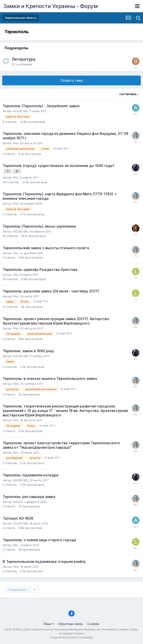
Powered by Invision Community (71, 637)
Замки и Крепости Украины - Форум (50, 6)
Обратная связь (70, 624)
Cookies (93, 624)
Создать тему (72, 80)
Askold (18, 502)
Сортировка (129, 94)
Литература (23, 59)
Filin (16, 143)
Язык (49, 624)
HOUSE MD (20, 111)
